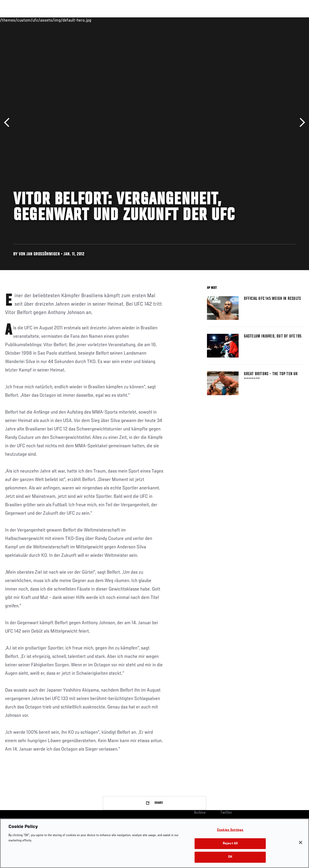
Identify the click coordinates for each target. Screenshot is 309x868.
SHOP (277, 20)
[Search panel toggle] (292, 20)
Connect (207, 20)
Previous (9, 123)
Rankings (37, 20)
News (81, 20)
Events (14, 20)
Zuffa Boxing (254, 20)
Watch (229, 20)
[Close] (301, 842)
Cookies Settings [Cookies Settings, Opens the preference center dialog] (230, 830)
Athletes (60, 20)
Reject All (230, 844)
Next (300, 123)
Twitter (226, 813)
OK (230, 857)
